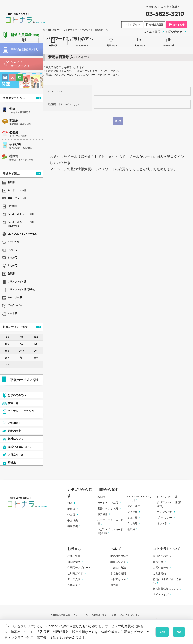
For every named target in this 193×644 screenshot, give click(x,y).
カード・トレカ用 (108, 503)
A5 (22, 344)
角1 (21, 358)
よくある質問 (118, 573)
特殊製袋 (73, 526)
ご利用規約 (159, 573)
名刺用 (101, 497)
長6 (22, 337)
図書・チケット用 (108, 508)
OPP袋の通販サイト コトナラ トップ (61, 30)
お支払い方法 (118, 568)
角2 (7, 358)
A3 (7, 364)
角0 (36, 358)
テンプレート (82, 41)
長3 (36, 337)
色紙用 (131, 529)
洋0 (7, 344)
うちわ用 (132, 523)
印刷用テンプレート (79, 568)
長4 (7, 337)
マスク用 (132, 512)
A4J (21, 351)
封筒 (12, 109)
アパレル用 (134, 506)
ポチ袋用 (103, 514)
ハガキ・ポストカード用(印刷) (110, 531)
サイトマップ (161, 594)
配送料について (119, 556)
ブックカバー (165, 518)
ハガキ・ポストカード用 (110, 522)
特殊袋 (14, 156)
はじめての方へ (162, 556)
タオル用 (132, 518)
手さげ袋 (15, 144)
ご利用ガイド (111, 41)
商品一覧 (53, 41)
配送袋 (14, 121)
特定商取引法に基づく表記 (167, 581)
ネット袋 (162, 523)
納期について (118, 562)
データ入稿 (169, 41)
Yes (162, 632)
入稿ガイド (140, 41)
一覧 (39, 98)
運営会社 (158, 562)
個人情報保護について (166, 589)
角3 (7, 351)
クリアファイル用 (167, 497)
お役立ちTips (118, 579)
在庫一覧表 (74, 556)
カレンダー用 (165, 512)
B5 (36, 344)
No (179, 632)
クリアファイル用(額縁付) (169, 504)
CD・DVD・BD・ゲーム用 (140, 498)
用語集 (114, 585)
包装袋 (14, 132)
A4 (36, 351)
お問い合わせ (161, 568)
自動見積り (74, 562)
